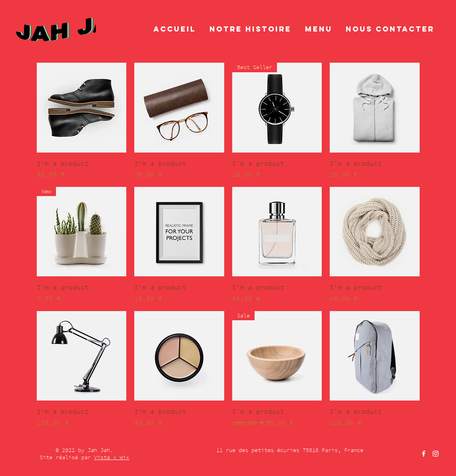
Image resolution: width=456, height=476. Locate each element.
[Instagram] (436, 454)
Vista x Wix (112, 457)
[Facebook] (424, 454)
